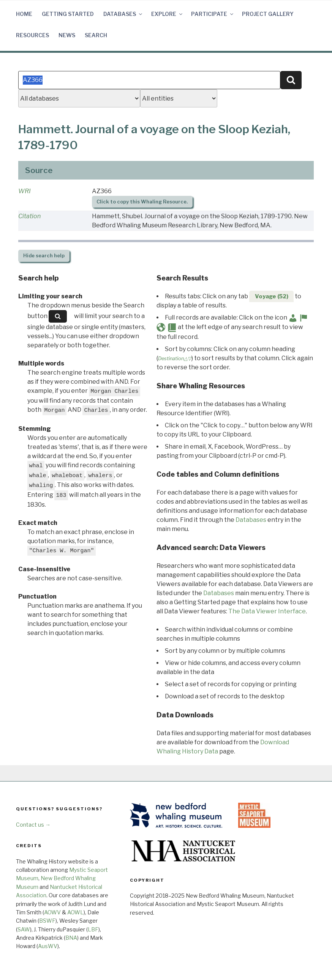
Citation (29, 216)
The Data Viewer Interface (267, 611)
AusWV (48, 946)
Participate (213, 14)
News (67, 35)
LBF (93, 929)
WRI (25, 191)
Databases (123, 14)
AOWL (75, 912)
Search (96, 35)
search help (44, 256)
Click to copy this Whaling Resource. (142, 202)
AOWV (52, 912)
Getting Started (68, 14)
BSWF (47, 921)
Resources (32, 35)
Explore (167, 14)
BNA (71, 938)
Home (24, 14)
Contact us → (33, 825)
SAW (24, 929)
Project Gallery (268, 14)
